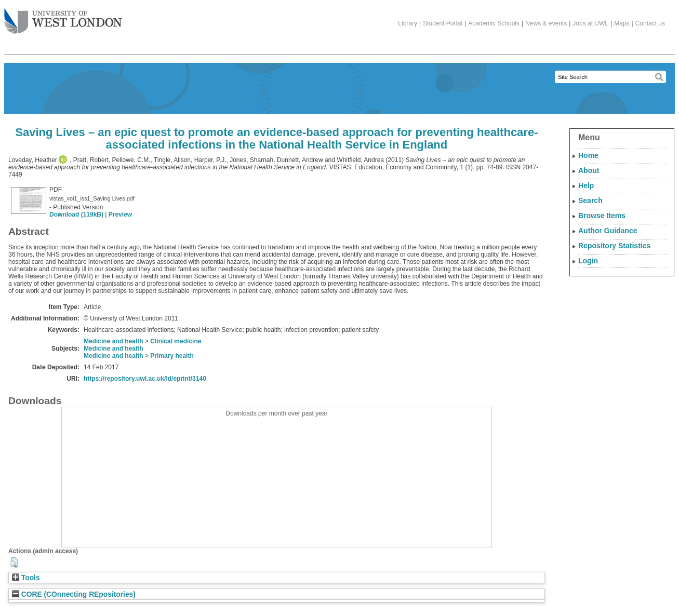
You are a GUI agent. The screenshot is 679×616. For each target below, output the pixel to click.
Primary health (172, 356)
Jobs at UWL (590, 23)
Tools (26, 578)
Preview (120, 215)
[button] (14, 563)
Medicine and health (114, 341)
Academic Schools (494, 23)
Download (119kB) (76, 215)
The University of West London (63, 17)
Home (588, 155)
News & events (546, 23)
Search (590, 200)
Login (588, 261)
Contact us (650, 23)
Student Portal (443, 23)
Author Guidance (608, 231)
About (589, 170)
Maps (622, 23)
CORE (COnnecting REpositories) (74, 594)
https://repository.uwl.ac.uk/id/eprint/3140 (145, 379)
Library (408, 23)
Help (586, 185)
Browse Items (602, 216)
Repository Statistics (614, 246)
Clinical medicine (176, 341)
